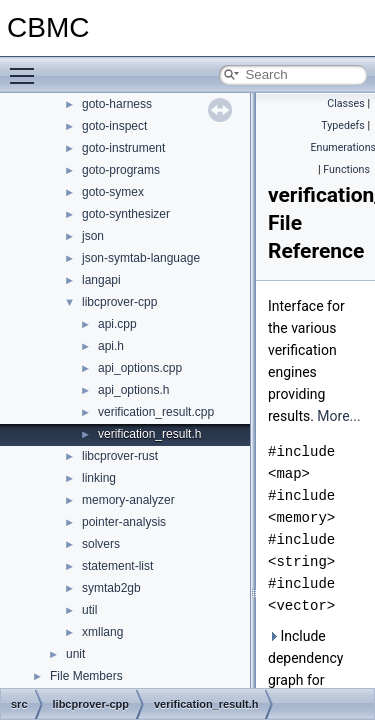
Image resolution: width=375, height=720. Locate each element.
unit (75, 654)
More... (338, 416)
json (93, 236)
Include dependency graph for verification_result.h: (317, 669)
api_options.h (133, 390)
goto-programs (121, 170)
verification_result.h (149, 434)
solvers (101, 544)
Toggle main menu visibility (27, 67)
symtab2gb (111, 588)
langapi (101, 280)
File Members (86, 676)
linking (99, 478)
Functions (346, 169)
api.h (111, 346)
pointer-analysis (124, 522)
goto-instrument (123, 148)
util (89, 610)
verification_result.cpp (156, 412)
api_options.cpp (140, 368)
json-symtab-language (141, 258)
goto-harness (117, 104)
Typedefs (343, 125)
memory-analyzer (128, 500)
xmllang (102, 632)
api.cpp (117, 324)
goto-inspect (114, 126)
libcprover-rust (120, 456)
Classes (345, 103)
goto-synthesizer (126, 214)
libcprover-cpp (119, 302)
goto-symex (113, 192)
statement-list (117, 566)
